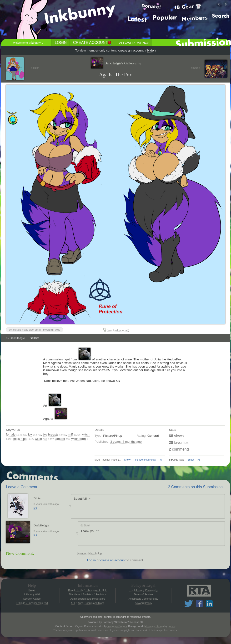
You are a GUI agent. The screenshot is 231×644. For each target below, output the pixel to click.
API (73, 603)
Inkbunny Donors (117, 626)
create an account (131, 50)
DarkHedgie (17, 338)
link (35, 508)
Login (61, 43)
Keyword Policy (143, 603)
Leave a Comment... (23, 487)
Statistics (88, 594)
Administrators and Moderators (88, 599)
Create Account (90, 43)
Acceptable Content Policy (143, 599)
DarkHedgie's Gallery (123, 63)
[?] (160, 460)
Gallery (34, 338)
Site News (74, 594)
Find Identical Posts (145, 460)
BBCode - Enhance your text (32, 603)
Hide (150, 50)
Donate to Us (75, 590)
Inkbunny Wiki (32, 594)
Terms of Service (143, 594)
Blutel (38, 498)
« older (35, 68)
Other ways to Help (96, 590)
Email (32, 590)
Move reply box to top (90, 553)
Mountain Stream (154, 626)
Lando (171, 626)
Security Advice (32, 599)
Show (127, 460)
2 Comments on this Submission (195, 487)
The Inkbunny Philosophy (143, 590)
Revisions (101, 594)
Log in (91, 560)
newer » (196, 68)
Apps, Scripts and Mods (91, 603)
